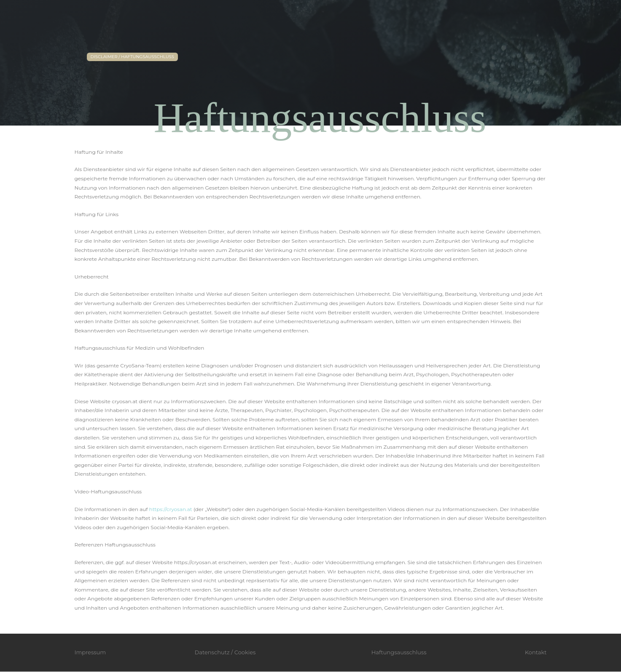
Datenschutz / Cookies (225, 652)
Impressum (90, 652)
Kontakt (536, 652)
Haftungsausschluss (399, 652)
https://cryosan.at (171, 509)
